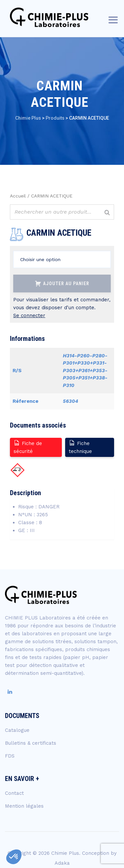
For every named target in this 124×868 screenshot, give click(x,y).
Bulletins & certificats (31, 743)
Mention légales (24, 806)
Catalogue (17, 730)
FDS (10, 756)
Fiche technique (80, 447)
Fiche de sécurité (28, 447)
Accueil (18, 196)
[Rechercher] (107, 213)
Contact (14, 793)
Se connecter (29, 315)
